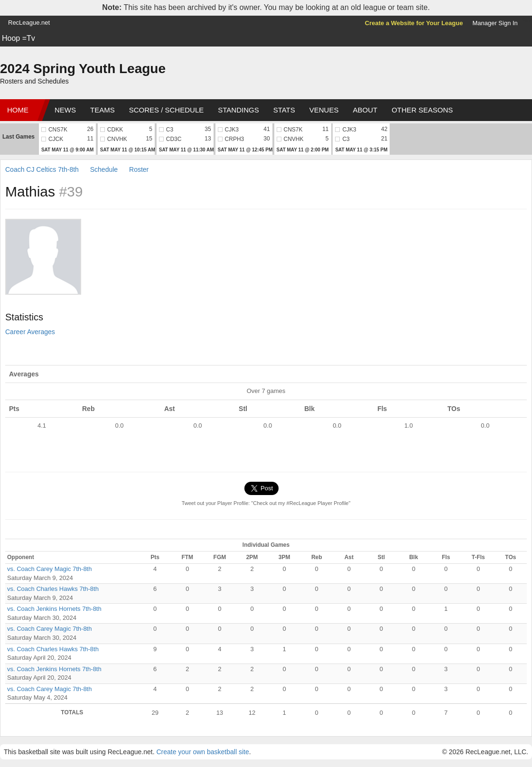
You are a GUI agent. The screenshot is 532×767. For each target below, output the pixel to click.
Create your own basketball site (202, 752)
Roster (139, 169)
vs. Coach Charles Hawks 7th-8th (53, 589)
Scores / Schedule (167, 110)
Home (18, 110)
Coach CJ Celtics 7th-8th (42, 169)
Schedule (104, 169)
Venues (324, 110)
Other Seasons (422, 110)
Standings (238, 110)
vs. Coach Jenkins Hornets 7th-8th (54, 609)
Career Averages (30, 332)
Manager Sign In (495, 23)
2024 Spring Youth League (83, 69)
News (65, 110)
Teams (103, 110)
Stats (284, 110)
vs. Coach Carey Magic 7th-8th (49, 569)
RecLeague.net (29, 23)
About (365, 110)
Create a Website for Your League (414, 23)
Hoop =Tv (19, 38)
